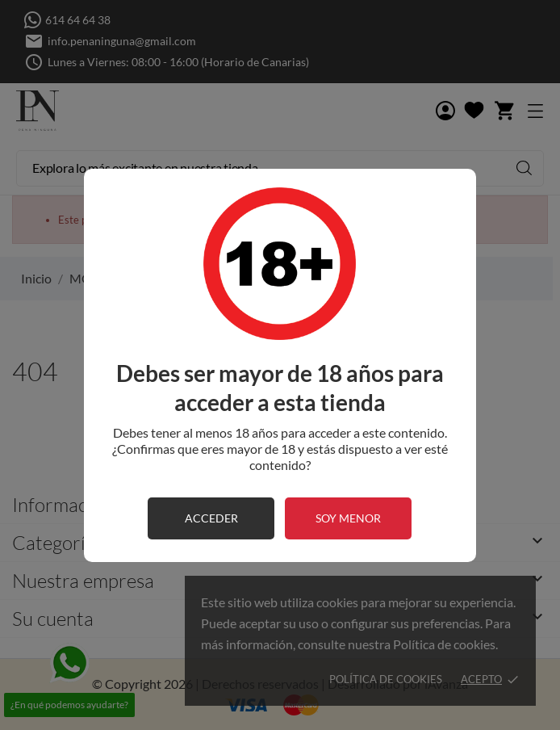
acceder (211, 518)
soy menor (348, 518)
